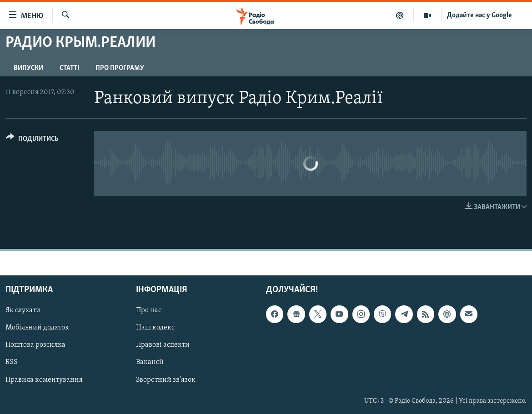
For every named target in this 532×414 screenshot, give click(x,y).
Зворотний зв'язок (166, 380)
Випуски (28, 68)
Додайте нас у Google (479, 15)
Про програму (120, 68)
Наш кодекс (155, 328)
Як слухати (23, 311)
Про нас (149, 311)
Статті (69, 68)
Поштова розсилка (35, 345)
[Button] (32, 140)
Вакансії (150, 363)
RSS (12, 363)
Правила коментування (44, 380)
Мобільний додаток (37, 328)
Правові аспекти (163, 345)
